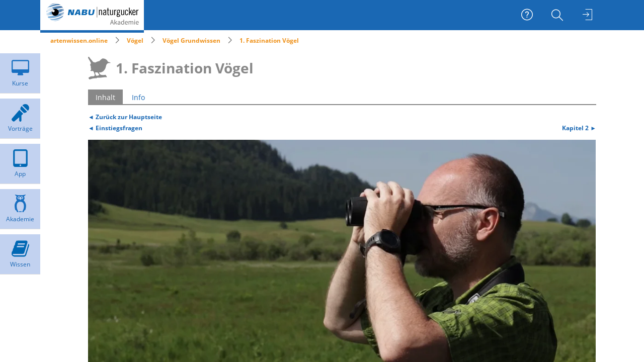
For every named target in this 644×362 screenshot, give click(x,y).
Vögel (135, 40)
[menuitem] (558, 15)
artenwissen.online (79, 40)
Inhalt (105, 97)
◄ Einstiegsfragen (115, 128)
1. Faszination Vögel (269, 40)
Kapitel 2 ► (579, 128)
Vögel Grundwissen (191, 40)
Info (138, 97)
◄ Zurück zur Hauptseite (125, 117)
